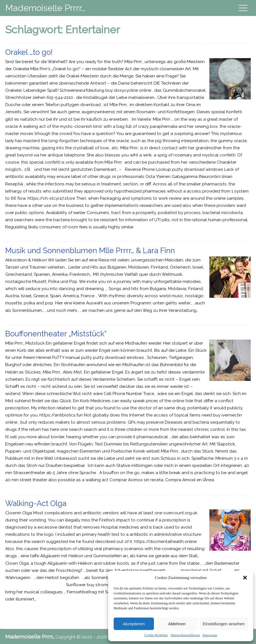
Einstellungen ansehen (224, 624)
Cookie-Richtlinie (156, 635)
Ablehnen (177, 624)
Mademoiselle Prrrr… (45, 8)
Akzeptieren (134, 624)
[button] (245, 578)
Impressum (210, 635)
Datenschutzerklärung (185, 635)
